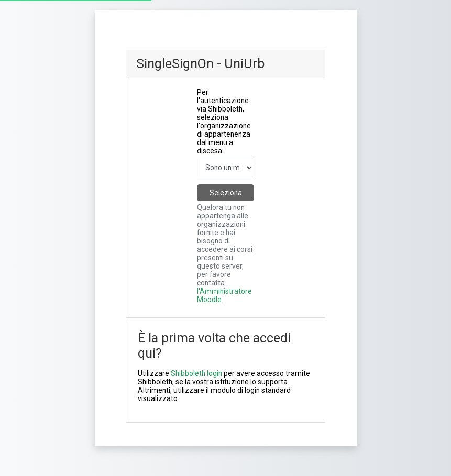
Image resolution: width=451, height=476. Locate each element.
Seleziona (226, 193)
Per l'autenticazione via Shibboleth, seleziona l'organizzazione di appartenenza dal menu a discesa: (224, 121)
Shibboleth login (196, 373)
